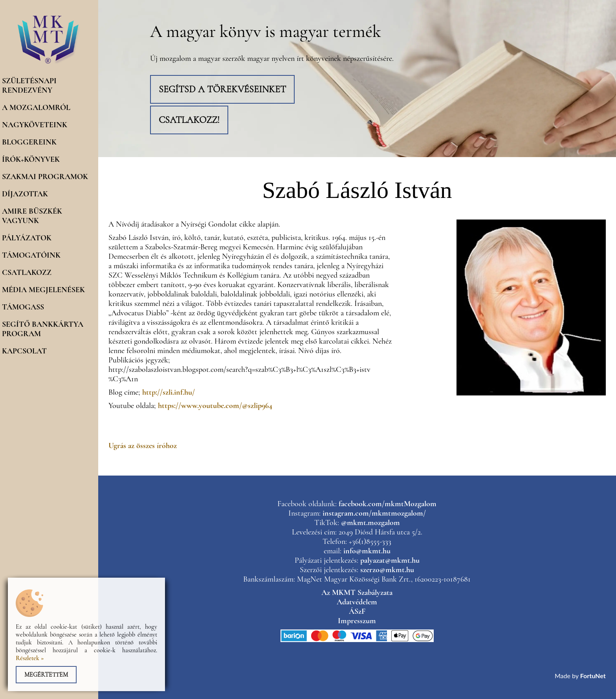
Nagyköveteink (35, 125)
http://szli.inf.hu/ (169, 392)
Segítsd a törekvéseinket (222, 89)
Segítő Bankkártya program (43, 329)
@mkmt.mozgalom (370, 523)
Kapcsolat (24, 351)
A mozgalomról (36, 108)
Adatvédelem (357, 602)
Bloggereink (29, 142)
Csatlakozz (27, 273)
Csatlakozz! (189, 120)
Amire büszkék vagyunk (32, 216)
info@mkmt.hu (367, 551)
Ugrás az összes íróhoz (143, 446)
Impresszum (357, 621)
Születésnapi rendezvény (29, 86)
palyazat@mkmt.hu (390, 560)
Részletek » (30, 658)
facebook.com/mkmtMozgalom (388, 504)
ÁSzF (357, 611)
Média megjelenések (43, 290)
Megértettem (46, 675)
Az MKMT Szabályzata (357, 593)
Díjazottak (25, 194)
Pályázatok (27, 238)
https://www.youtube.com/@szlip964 (215, 406)
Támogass (23, 307)
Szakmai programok (45, 177)
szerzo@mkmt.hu (387, 570)
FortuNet (593, 676)
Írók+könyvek (31, 159)
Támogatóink (31, 255)
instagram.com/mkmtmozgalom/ (374, 513)
